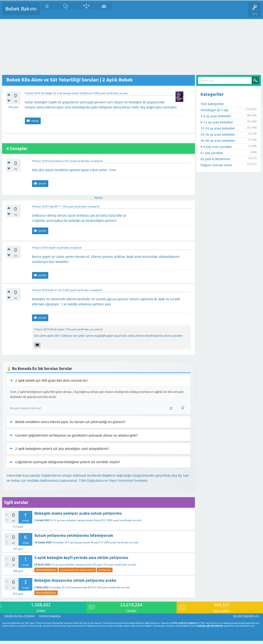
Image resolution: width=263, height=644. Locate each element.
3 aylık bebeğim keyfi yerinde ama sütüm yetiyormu (81, 558)
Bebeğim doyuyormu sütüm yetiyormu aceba (75, 580)
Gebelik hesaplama (50, 616)
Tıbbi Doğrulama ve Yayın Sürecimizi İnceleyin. (114, 480)
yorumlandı (96, 329)
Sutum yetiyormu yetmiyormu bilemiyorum (74, 535)
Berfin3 (92, 587)
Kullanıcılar (104, 12)
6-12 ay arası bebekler (64, 520)
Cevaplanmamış (66, 12)
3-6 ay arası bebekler (63, 565)
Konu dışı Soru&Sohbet (147, 12)
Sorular (47, 12)
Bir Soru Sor (121, 12)
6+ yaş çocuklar (212, 153)
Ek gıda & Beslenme (215, 159)
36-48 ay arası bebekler (218, 141)
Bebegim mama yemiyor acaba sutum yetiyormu (78, 513)
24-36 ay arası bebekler (218, 134)
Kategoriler (86, 12)
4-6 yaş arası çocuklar (216, 147)
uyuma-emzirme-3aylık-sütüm (77, 570)
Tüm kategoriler (212, 104)
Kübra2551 (100, 520)
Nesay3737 (97, 543)
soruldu (124, 93)
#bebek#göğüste (46, 570)
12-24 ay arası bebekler (218, 128)
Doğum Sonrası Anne (216, 165)
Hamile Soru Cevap (177, 12)
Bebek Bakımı (21, 9)
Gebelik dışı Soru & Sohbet (19, 616)
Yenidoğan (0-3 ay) (52, 93)
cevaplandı (96, 161)
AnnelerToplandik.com (246, 616)
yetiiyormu (105, 570)
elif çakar (97, 565)
